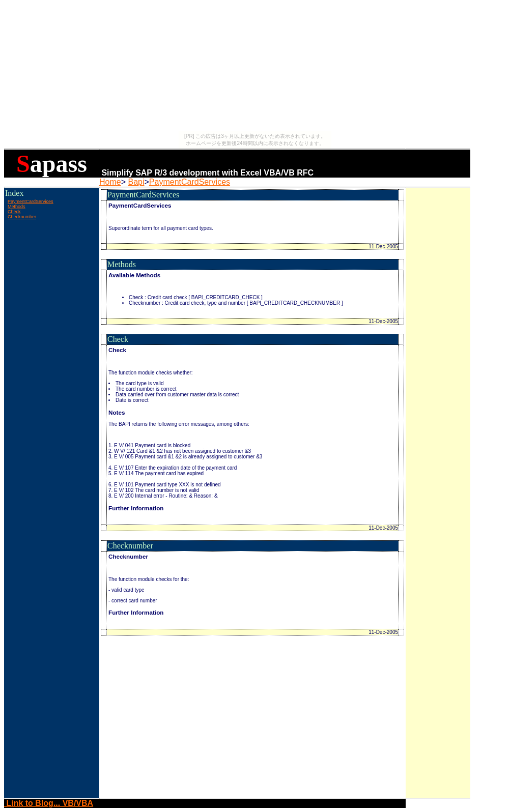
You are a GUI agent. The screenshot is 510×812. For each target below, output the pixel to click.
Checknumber (22, 217)
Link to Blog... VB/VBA (49, 803)
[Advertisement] (51, 244)
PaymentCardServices (190, 182)
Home (110, 182)
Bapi (136, 182)
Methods (17, 207)
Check (14, 212)
